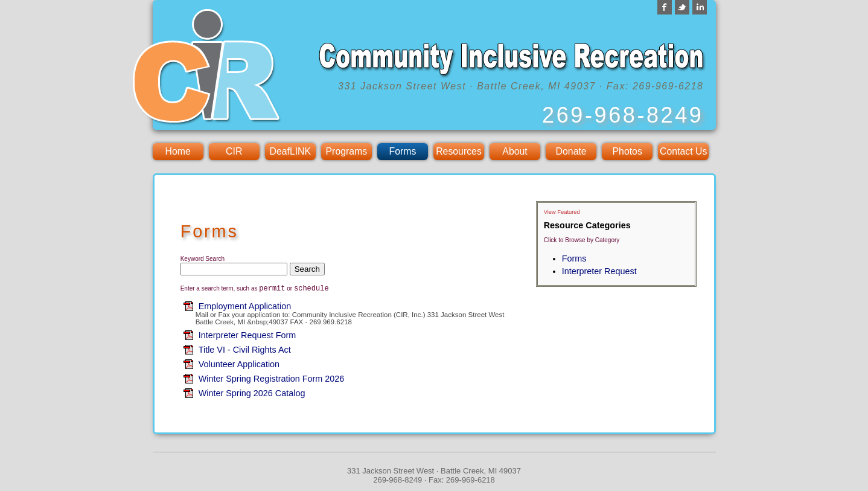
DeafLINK (290, 151)
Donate (571, 151)
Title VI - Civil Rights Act (245, 351)
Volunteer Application (239, 366)
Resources (459, 151)
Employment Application (245, 308)
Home (178, 151)
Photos (627, 151)
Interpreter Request (599, 271)
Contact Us (683, 151)
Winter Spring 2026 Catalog (252, 395)
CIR (234, 151)
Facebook (665, 7)
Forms (403, 151)
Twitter (682, 7)
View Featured (562, 212)
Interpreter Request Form (247, 337)
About (515, 151)
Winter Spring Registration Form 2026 (272, 380)
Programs (347, 151)
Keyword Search (203, 259)
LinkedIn (700, 7)
